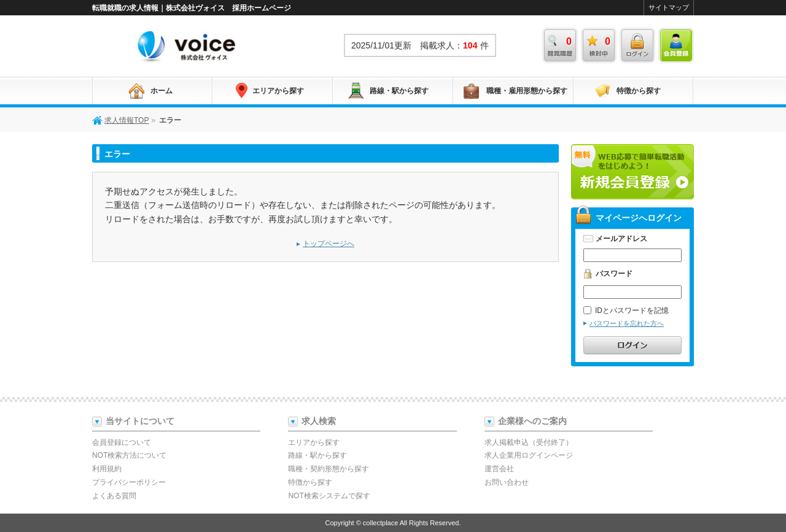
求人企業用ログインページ (529, 455)
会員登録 (676, 45)
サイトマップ (669, 7)
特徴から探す (639, 91)
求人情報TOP (187, 45)
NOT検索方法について (129, 455)
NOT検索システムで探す (329, 496)
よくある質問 (114, 496)
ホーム (161, 91)
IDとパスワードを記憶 (626, 310)
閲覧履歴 (560, 45)
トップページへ (329, 244)
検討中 (599, 45)
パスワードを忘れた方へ (627, 323)
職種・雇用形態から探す (527, 91)
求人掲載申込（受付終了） (529, 442)
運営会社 (499, 469)
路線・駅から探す (399, 91)
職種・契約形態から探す (329, 469)
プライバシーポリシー (129, 482)
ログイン (637, 45)
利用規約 (107, 469)
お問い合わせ (507, 482)
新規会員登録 (632, 172)
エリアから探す (278, 91)
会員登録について (122, 442)
